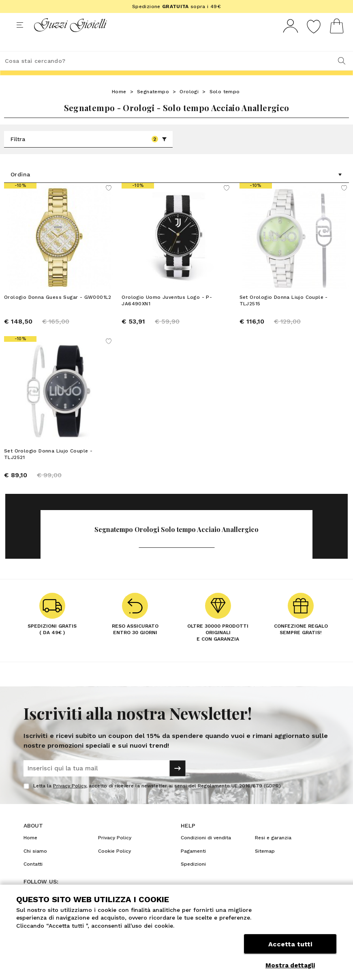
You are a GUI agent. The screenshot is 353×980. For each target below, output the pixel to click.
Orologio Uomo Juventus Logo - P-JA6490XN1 (167, 315)
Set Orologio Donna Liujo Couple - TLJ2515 (284, 315)
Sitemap (265, 866)
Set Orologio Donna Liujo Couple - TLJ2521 (48, 469)
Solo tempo (225, 107)
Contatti (33, 879)
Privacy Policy (70, 801)
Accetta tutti (290, 947)
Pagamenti (193, 866)
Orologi (189, 107)
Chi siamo (35, 866)
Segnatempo (153, 107)
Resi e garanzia (273, 853)
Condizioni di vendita (206, 853)
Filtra (89, 154)
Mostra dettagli (290, 965)
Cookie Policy (114, 866)
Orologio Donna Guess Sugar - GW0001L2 (58, 312)
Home (119, 107)
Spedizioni (193, 879)
